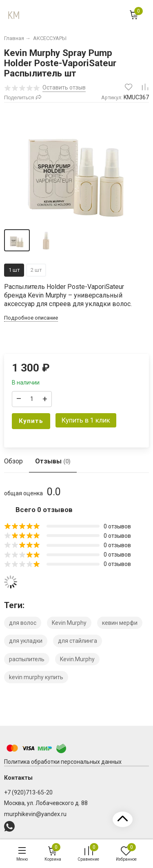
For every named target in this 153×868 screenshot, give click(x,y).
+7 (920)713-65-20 (28, 792)
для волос (23, 623)
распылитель (27, 659)
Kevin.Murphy (77, 659)
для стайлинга (78, 641)
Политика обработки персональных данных (63, 762)
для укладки (26, 641)
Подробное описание (31, 318)
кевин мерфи (120, 623)
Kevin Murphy (69, 623)
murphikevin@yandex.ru (35, 814)
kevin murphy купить (36, 677)
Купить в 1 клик (86, 420)
